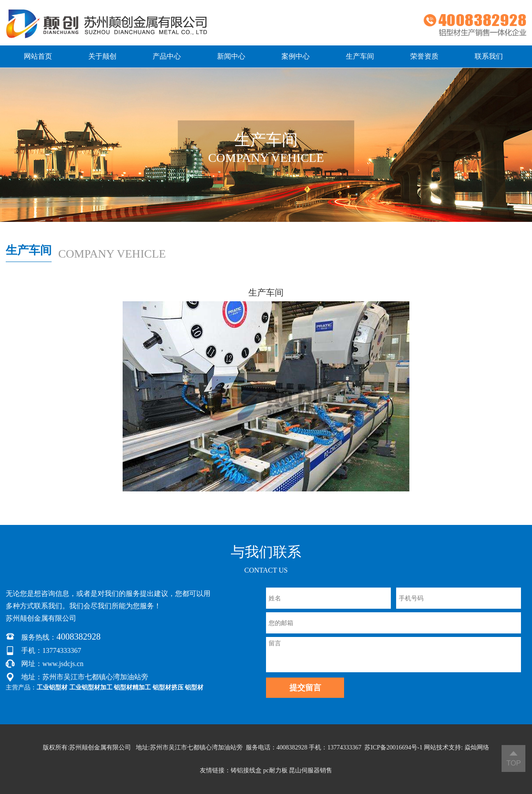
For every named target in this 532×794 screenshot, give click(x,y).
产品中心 (167, 56)
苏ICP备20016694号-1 (393, 747)
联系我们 (489, 56)
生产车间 (360, 56)
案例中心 (296, 56)
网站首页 (38, 56)
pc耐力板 (275, 770)
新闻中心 (231, 56)
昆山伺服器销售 (311, 770)
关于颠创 (102, 56)
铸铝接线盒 (246, 770)
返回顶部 (513, 758)
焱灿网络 (477, 747)
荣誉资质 (424, 56)
